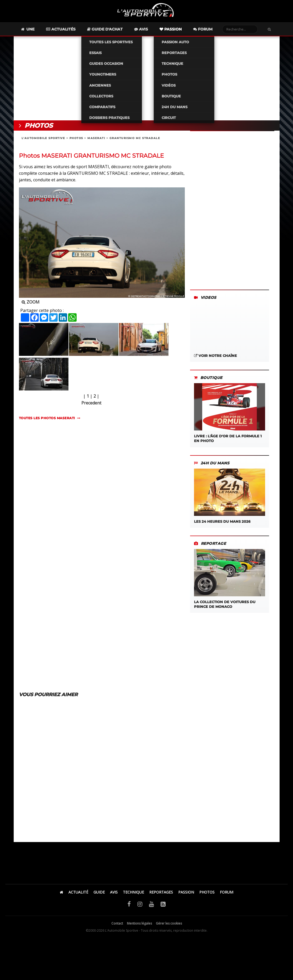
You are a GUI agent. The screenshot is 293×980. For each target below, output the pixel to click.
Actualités (70, 30)
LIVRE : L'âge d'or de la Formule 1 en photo (230, 414)
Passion (180, 30)
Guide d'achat (114, 30)
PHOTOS (76, 139)
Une (37, 30)
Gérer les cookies (169, 924)
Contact (117, 924)
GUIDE (99, 893)
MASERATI (96, 139)
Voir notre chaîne (215, 357)
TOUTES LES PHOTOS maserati (47, 419)
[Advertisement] (147, 80)
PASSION (186, 893)
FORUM (227, 893)
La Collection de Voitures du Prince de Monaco (230, 580)
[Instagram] (140, 905)
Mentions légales (139, 924)
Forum (212, 30)
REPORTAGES (161, 893)
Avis (150, 30)
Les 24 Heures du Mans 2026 (230, 497)
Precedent (91, 404)
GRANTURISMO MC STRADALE (135, 139)
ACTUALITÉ (78, 893)
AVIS (114, 893)
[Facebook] (129, 905)
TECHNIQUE (133, 893)
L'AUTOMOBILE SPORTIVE (43, 139)
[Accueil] (61, 893)
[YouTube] (152, 905)
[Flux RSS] (163, 905)
